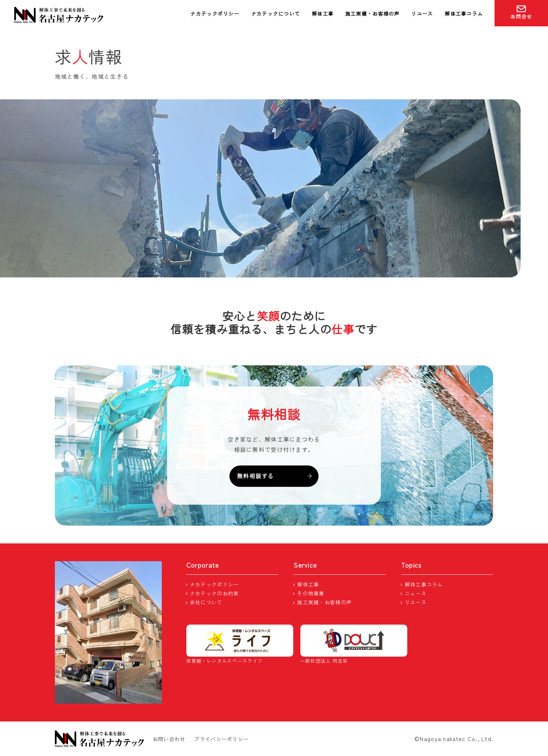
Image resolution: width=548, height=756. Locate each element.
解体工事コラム (464, 14)
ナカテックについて (276, 14)
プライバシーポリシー (221, 739)
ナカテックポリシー (215, 14)
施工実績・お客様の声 (373, 14)
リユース (422, 14)
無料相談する (274, 476)
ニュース (416, 593)
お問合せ (521, 13)
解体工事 (323, 14)
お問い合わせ (169, 739)
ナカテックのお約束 (214, 593)
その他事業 (311, 593)
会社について (206, 602)
